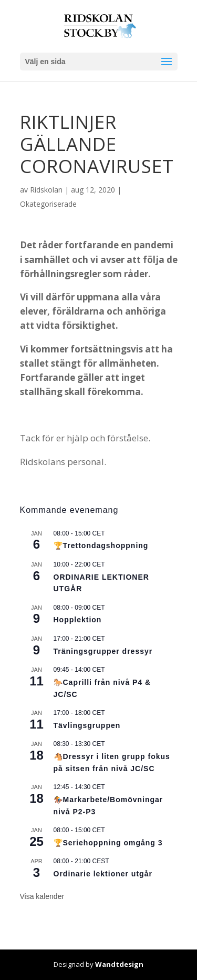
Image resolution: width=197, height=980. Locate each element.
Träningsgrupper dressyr (103, 651)
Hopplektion (78, 620)
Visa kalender (42, 896)
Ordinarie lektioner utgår (103, 874)
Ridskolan (46, 190)
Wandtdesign (119, 964)
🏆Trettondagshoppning (101, 545)
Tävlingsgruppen (87, 725)
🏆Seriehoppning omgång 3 (108, 843)
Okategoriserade (48, 204)
